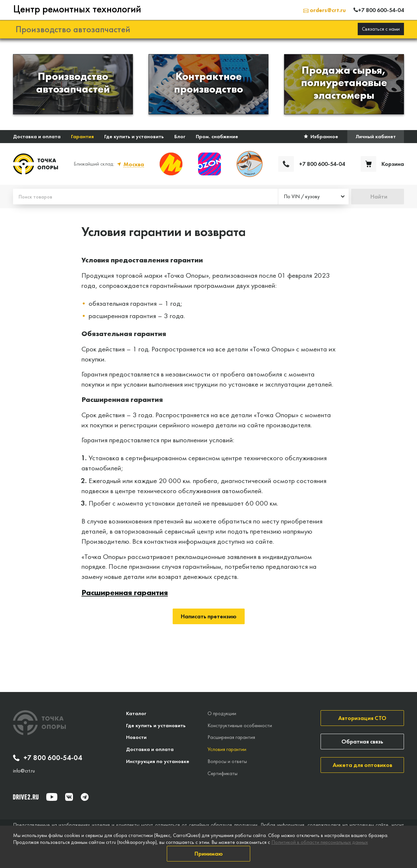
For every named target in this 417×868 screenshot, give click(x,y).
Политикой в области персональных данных (320, 842)
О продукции (222, 713)
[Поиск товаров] (145, 196)
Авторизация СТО (362, 718)
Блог (180, 136)
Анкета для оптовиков (362, 765)
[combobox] (313, 196)
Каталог (136, 713)
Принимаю (209, 853)
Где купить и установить (134, 136)
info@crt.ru (24, 771)
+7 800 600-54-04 (48, 758)
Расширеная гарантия (231, 737)
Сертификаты (223, 773)
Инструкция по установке (158, 761)
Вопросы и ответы (227, 761)
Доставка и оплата (37, 136)
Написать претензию (209, 616)
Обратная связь (362, 741)
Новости (136, 737)
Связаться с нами (381, 29)
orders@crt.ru (324, 10)
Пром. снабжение (217, 136)
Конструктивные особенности (240, 725)
